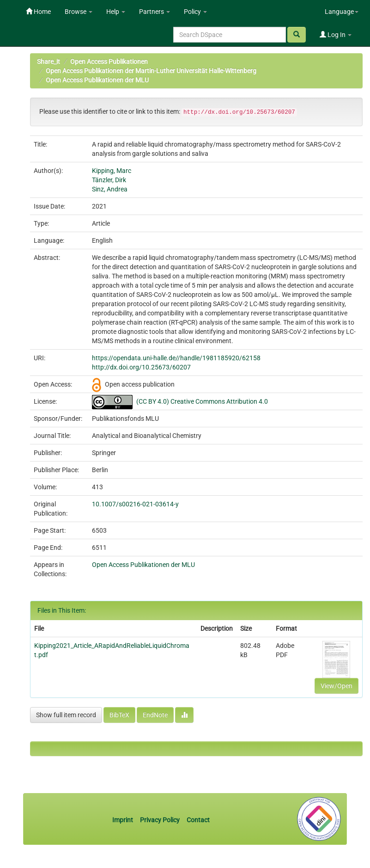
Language (342, 12)
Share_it (49, 62)
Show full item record (66, 715)
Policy (195, 12)
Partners (155, 12)
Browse (79, 12)
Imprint (123, 820)
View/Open (337, 686)
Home (38, 12)
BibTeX (119, 715)
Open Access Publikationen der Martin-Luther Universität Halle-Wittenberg (151, 71)
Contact (198, 820)
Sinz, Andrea (110, 189)
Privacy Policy (160, 820)
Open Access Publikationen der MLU (97, 80)
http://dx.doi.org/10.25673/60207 (141, 367)
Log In (336, 35)
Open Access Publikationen (109, 62)
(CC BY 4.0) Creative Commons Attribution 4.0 (202, 401)
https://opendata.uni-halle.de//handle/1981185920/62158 (176, 358)
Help (116, 12)
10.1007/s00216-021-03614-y (135, 504)
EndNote (155, 715)
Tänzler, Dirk (109, 180)
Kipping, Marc (112, 171)
